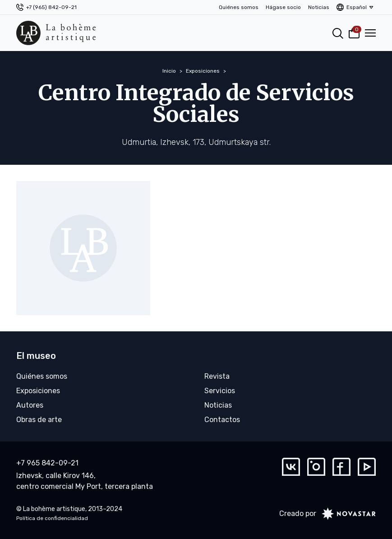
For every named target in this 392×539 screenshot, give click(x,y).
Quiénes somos (239, 7)
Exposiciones (203, 71)
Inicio (169, 71)
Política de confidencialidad (52, 518)
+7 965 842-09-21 (47, 463)
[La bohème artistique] (56, 33)
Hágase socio (283, 7)
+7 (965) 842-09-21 (51, 7)
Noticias (319, 7)
